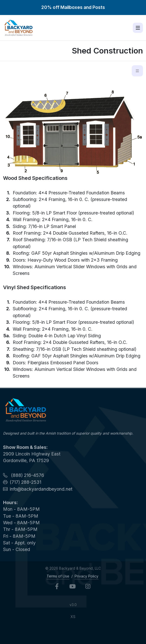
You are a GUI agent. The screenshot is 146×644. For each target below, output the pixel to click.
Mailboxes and (76, 7)
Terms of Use (58, 576)
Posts (99, 7)
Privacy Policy (87, 576)
